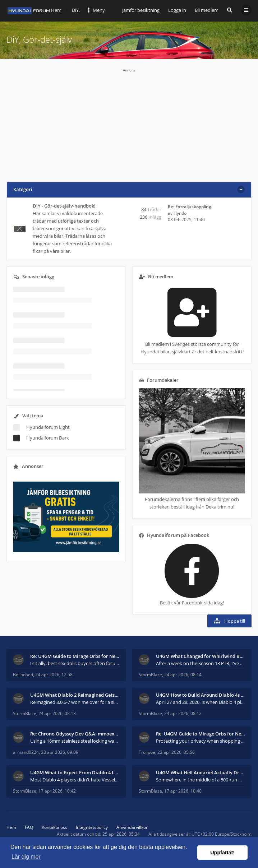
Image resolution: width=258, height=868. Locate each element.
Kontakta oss (54, 827)
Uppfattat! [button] (222, 853)
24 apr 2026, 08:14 (183, 675)
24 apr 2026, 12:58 (54, 675)
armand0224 (26, 752)
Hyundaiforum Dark (48, 438)
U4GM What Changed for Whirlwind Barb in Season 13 (201, 656)
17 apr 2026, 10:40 (183, 791)
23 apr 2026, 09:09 (60, 752)
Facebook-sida (197, 603)
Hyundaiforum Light (48, 427)
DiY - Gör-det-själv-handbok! (64, 206)
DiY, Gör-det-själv (39, 39)
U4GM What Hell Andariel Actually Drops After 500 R (201, 772)
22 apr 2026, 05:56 (176, 752)
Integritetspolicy (92, 827)
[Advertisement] (129, 123)
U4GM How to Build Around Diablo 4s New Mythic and (201, 695)
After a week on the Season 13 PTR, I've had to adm (201, 663)
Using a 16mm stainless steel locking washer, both (75, 741)
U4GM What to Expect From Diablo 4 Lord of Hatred (75, 772)
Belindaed (23, 675)
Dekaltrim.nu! (220, 507)
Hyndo (180, 213)
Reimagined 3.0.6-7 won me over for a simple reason (75, 702)
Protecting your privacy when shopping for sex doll (201, 741)
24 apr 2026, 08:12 (183, 713)
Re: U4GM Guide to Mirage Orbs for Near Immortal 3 (75, 656)
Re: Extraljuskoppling (190, 207)
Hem (11, 827)
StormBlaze (150, 675)
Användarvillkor (132, 827)
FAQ (29, 827)
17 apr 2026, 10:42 (57, 791)
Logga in (177, 10)
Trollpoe (147, 752)
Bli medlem (207, 10)
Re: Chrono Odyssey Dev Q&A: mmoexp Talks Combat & (75, 734)
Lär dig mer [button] (26, 857)
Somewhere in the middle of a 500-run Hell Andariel (201, 780)
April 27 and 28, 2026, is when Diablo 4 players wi (201, 702)
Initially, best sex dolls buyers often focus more (75, 663)
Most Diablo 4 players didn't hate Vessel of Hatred (75, 780)
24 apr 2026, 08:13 (57, 713)
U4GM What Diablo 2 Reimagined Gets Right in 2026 (75, 695)
